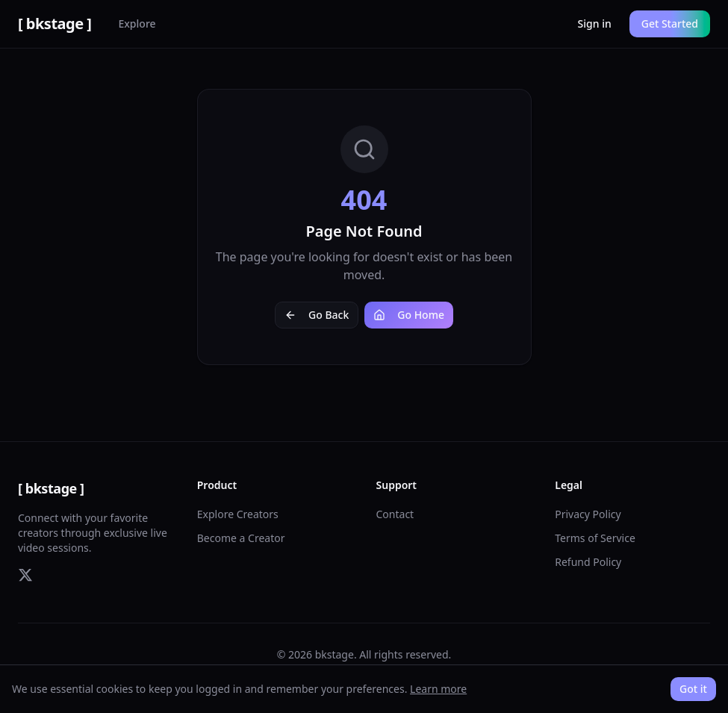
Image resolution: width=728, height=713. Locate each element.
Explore (137, 24)
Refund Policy (588, 562)
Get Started (670, 24)
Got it (693, 689)
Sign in (595, 24)
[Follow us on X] (25, 575)
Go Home (409, 315)
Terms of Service (595, 538)
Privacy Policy (588, 514)
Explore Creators (238, 514)
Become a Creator (241, 538)
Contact (395, 514)
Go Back (317, 315)
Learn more (438, 689)
